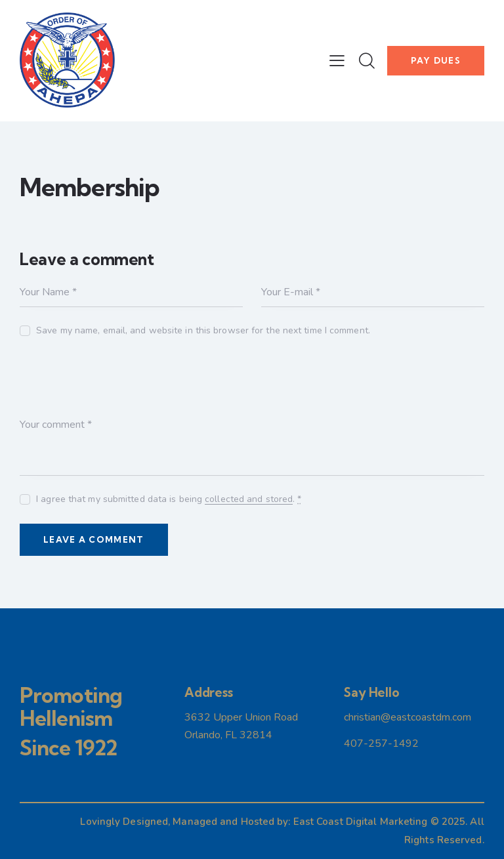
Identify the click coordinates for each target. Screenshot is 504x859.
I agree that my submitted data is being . (169, 499)
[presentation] (119, 386)
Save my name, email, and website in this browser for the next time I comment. (203, 330)
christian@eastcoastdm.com (408, 717)
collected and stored (249, 500)
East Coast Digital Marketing (361, 822)
